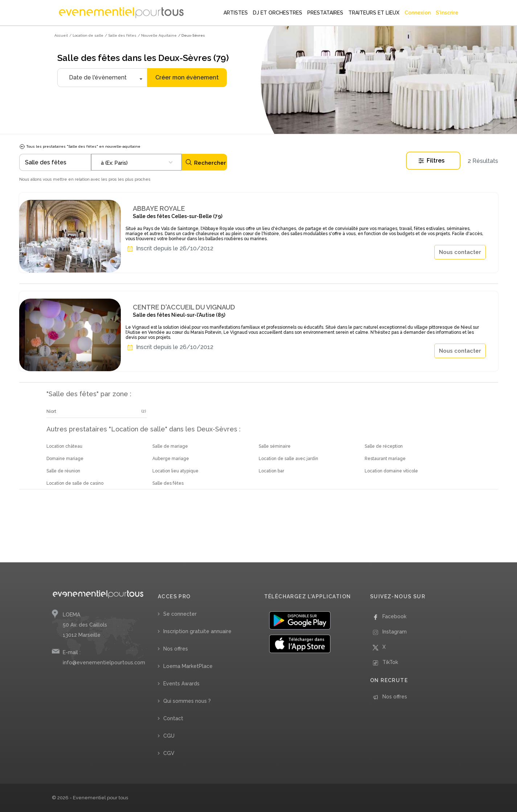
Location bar (271, 471)
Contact (173, 718)
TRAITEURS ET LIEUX (374, 13)
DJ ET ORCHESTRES (278, 13)
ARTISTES (236, 13)
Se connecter (180, 614)
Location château (64, 446)
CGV (169, 753)
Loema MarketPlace (188, 666)
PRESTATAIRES (325, 13)
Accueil (61, 35)
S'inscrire (447, 13)
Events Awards (181, 684)
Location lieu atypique (175, 471)
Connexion (418, 13)
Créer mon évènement (187, 77)
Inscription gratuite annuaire (197, 631)
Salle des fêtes (168, 483)
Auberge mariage (171, 459)
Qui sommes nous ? (187, 701)
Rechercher (206, 162)
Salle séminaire (275, 446)
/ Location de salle (86, 35)
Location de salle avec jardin (288, 459)
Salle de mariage (170, 446)
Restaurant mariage (385, 459)
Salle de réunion (63, 471)
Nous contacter (460, 252)
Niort (51, 411)
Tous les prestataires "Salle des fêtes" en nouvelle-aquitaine (80, 146)
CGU (169, 736)
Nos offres (176, 649)
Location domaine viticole (391, 471)
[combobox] (136, 162)
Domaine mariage (65, 459)
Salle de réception (384, 446)
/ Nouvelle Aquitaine (157, 35)
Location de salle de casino (75, 483)
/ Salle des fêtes (121, 35)
